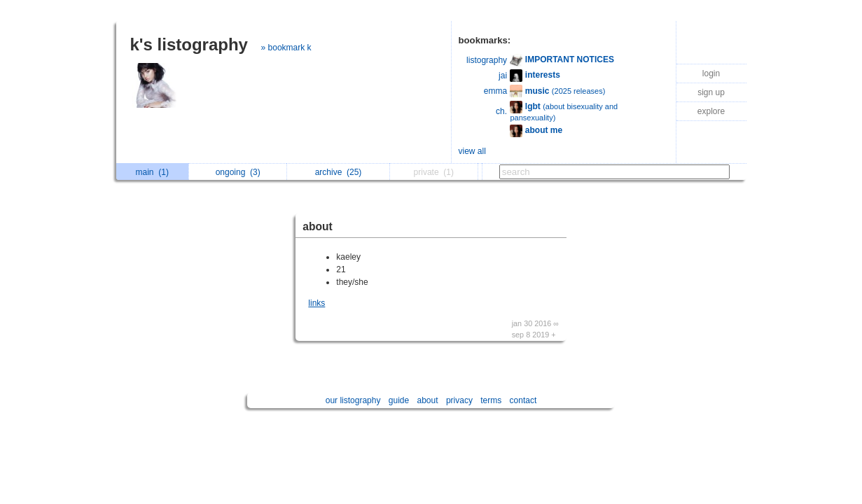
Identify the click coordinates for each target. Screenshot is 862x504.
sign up (711, 92)
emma (495, 91)
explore (711, 111)
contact (523, 400)
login (711, 73)
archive (339, 172)
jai (503, 76)
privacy (459, 400)
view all (472, 151)
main (152, 172)
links (317, 303)
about (317, 226)
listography (487, 60)
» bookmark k (286, 48)
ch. (501, 111)
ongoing (238, 172)
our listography (353, 400)
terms (491, 400)
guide (399, 400)
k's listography (189, 44)
